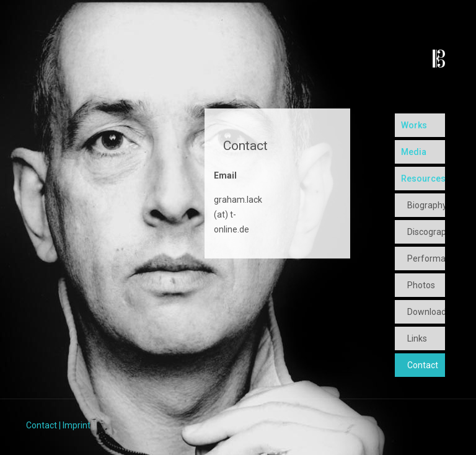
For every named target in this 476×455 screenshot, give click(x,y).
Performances (426, 258)
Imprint (77, 425)
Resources (423, 179)
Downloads (426, 312)
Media (414, 152)
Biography (426, 205)
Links (417, 338)
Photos (421, 285)
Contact (423, 365)
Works (414, 125)
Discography (426, 232)
